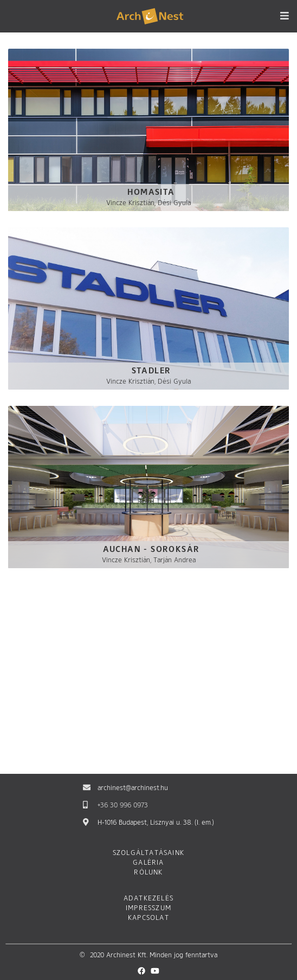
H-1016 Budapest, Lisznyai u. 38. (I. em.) (156, 823)
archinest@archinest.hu (133, 788)
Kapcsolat (148, 918)
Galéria (148, 863)
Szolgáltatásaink (148, 853)
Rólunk (148, 873)
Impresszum (148, 909)
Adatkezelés (148, 899)
